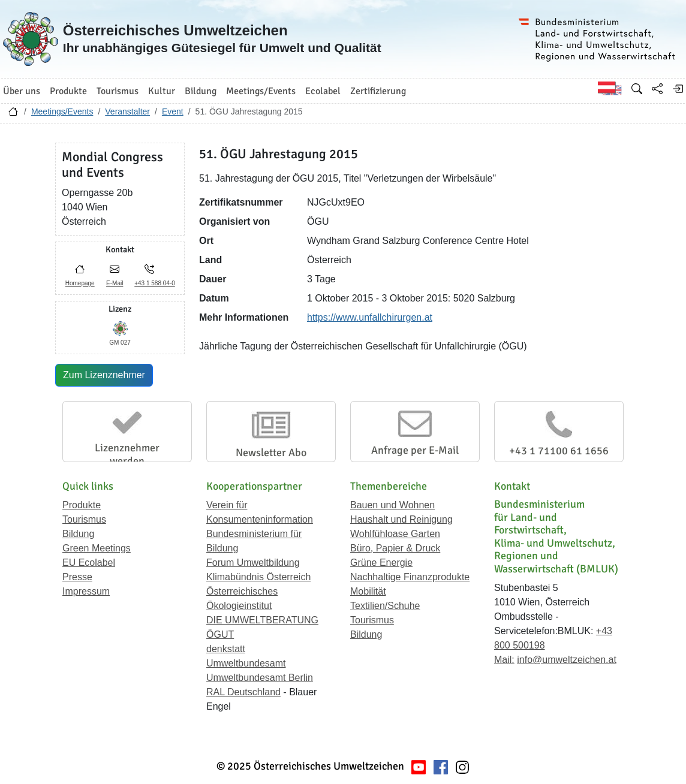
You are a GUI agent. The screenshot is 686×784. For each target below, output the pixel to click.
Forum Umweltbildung (253, 563)
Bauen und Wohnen (392, 505)
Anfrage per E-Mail (415, 450)
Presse (77, 577)
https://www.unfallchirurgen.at (370, 317)
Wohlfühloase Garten (395, 534)
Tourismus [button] (118, 91)
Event (173, 111)
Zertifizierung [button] (378, 91)
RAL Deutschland (243, 692)
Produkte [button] (68, 91)
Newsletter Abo (271, 453)
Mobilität (368, 591)
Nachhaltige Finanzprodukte (410, 577)
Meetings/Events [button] (261, 91)
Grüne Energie (381, 563)
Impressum (86, 591)
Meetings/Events (62, 111)
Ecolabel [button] (323, 91)
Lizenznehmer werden (127, 454)
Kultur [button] (162, 91)
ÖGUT (220, 634)
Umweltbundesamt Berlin (260, 678)
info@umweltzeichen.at (567, 660)
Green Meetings (97, 548)
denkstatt (226, 649)
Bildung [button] (201, 91)
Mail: (504, 660)
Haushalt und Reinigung (401, 519)
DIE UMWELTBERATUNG (262, 620)
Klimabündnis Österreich (258, 577)
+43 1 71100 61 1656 (559, 451)
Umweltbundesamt (246, 663)
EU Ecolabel (89, 563)
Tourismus (84, 519)
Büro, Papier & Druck (395, 548)
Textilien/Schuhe (385, 606)
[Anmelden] (678, 89)
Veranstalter (127, 111)
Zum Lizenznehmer (104, 375)
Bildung (78, 534)
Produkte (82, 505)
